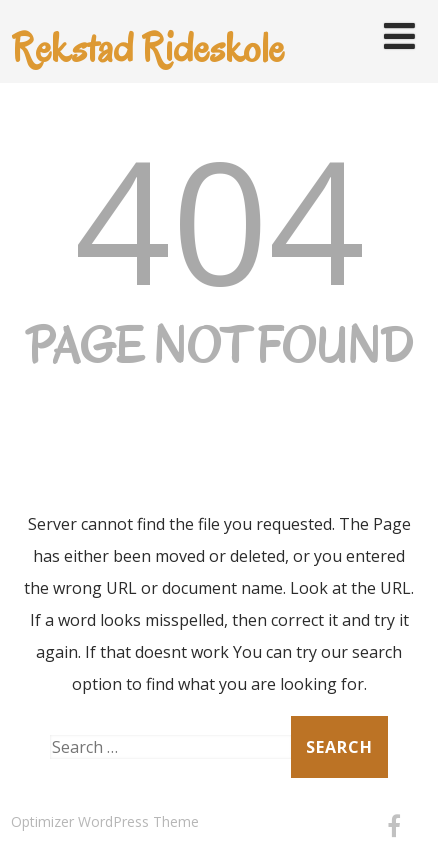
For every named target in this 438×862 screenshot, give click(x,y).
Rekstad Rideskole (147, 47)
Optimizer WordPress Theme (105, 821)
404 (219, 219)
